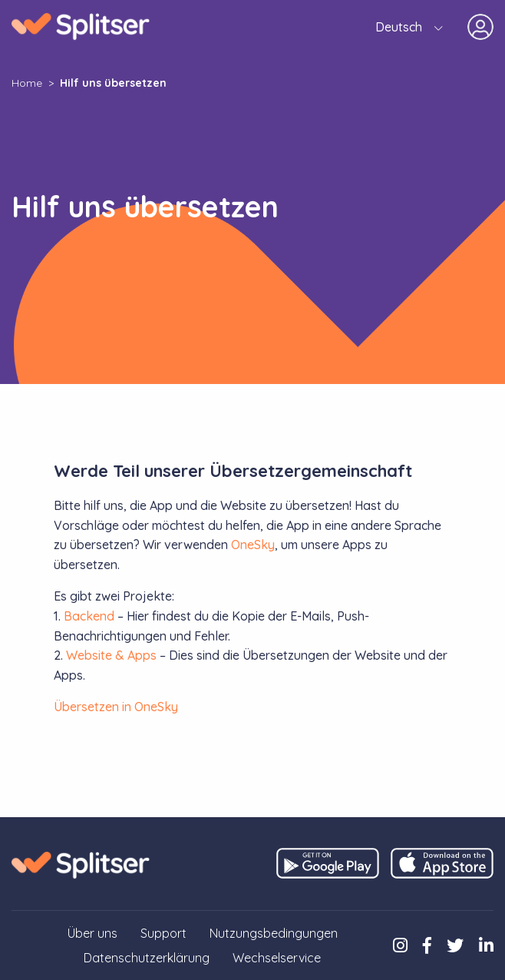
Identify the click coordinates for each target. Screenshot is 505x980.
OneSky (253, 545)
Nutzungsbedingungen (274, 933)
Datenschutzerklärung (147, 958)
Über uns (92, 933)
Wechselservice (277, 958)
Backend (89, 616)
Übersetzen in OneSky (116, 707)
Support (163, 933)
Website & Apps (111, 655)
